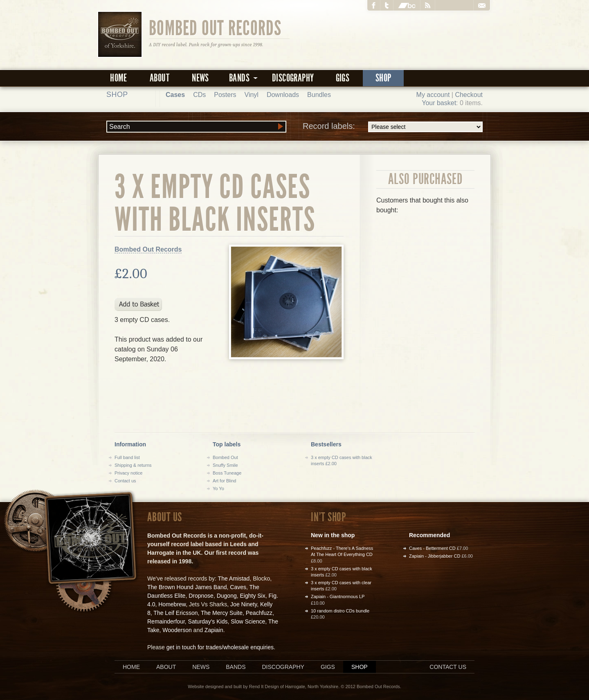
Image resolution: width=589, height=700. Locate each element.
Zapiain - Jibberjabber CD (435, 556)
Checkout (469, 95)
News (200, 78)
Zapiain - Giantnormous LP (338, 596)
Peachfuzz (259, 613)
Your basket (439, 103)
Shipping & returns (133, 465)
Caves (238, 587)
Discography (293, 78)
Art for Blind (224, 481)
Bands (236, 667)
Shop (383, 78)
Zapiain (214, 630)
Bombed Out (225, 457)
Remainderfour (166, 621)
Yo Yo (218, 488)
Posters (225, 95)
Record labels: (393, 127)
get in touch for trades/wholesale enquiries (220, 647)
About (160, 78)
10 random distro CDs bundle (340, 611)
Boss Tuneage (227, 473)
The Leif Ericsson (175, 613)
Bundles (319, 95)
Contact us (125, 481)
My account (433, 95)
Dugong (227, 596)
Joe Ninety (244, 604)
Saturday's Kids (208, 621)
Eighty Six (252, 596)
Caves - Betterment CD (432, 548)
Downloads (283, 95)
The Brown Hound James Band (187, 587)
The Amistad (234, 578)
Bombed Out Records (215, 27)
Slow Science (248, 621)
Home (119, 78)
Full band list (127, 457)
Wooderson (177, 630)
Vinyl (252, 95)
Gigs (343, 78)
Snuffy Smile (225, 465)
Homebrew (172, 604)
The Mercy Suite (222, 613)
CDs (199, 95)
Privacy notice (128, 473)
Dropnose (201, 596)
